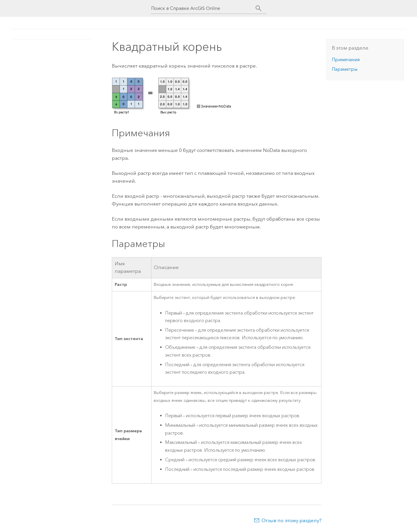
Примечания (346, 60)
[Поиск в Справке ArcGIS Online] (203, 8)
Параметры (345, 69)
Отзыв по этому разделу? (291, 520)
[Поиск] (258, 8)
